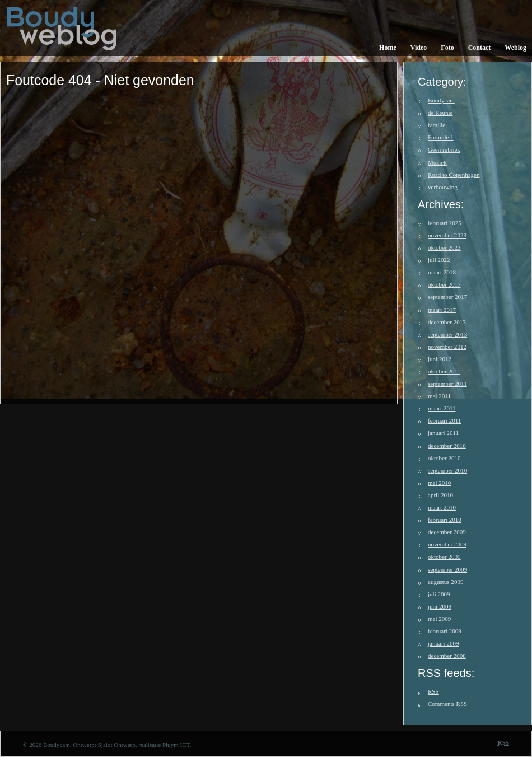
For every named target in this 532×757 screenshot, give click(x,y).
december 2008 (447, 656)
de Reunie (440, 113)
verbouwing (443, 187)
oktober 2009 (444, 557)
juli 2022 (439, 260)
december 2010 (447, 446)
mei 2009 (439, 619)
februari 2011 (444, 420)
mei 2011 (439, 396)
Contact (480, 48)
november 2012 (447, 347)
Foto (447, 48)
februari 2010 (445, 520)
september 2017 (447, 297)
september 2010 (447, 470)
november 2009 (447, 544)
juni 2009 (440, 606)
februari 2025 (445, 223)
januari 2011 (443, 433)
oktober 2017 (444, 284)
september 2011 (447, 384)
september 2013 (447, 334)
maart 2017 (442, 310)
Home (388, 48)
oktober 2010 (444, 458)
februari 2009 (445, 631)
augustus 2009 (445, 582)
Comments (447, 704)
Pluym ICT (176, 745)
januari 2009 (443, 643)
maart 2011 (442, 408)
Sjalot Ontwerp (117, 745)
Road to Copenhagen (454, 175)
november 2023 (447, 235)
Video (419, 48)
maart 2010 (442, 507)
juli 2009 (439, 594)
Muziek (437, 162)
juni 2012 (440, 359)
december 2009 (447, 532)
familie (437, 125)
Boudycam (441, 100)
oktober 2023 (444, 247)
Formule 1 (441, 137)
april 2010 (440, 495)
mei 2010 (439, 483)
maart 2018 (442, 272)
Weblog (515, 48)
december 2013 (447, 322)
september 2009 (447, 569)
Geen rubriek (444, 149)
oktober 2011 (444, 371)
